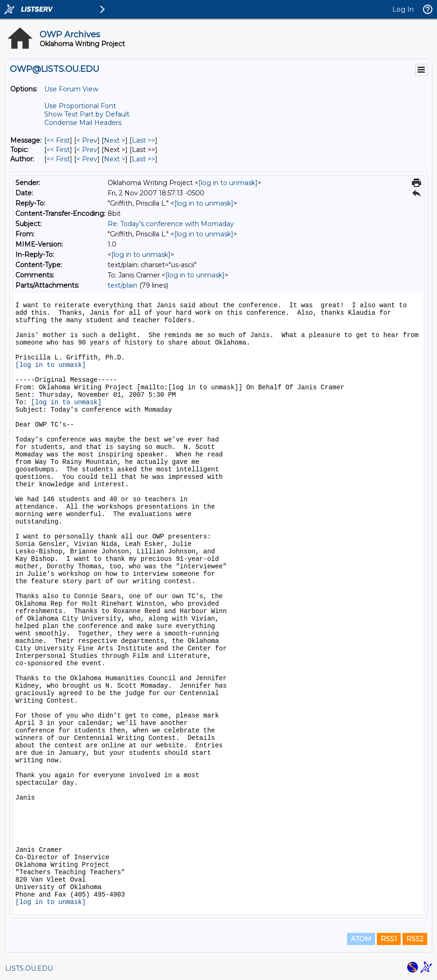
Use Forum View (71, 89)
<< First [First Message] (58, 140)
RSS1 (389, 939)
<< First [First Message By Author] (58, 159)
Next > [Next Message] (115, 140)
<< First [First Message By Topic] (58, 150)
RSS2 (415, 939)
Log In (403, 9)
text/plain (123, 285)
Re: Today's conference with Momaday (171, 224)
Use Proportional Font (80, 106)
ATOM (361, 939)
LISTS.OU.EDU (29, 968)
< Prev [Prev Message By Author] (87, 159)
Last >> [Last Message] (143, 140)
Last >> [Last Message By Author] (143, 159)
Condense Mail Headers (83, 123)
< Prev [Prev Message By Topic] (87, 150)
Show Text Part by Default (87, 114)
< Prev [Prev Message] (87, 140)
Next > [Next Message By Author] (115, 159)
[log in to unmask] (228, 183)
